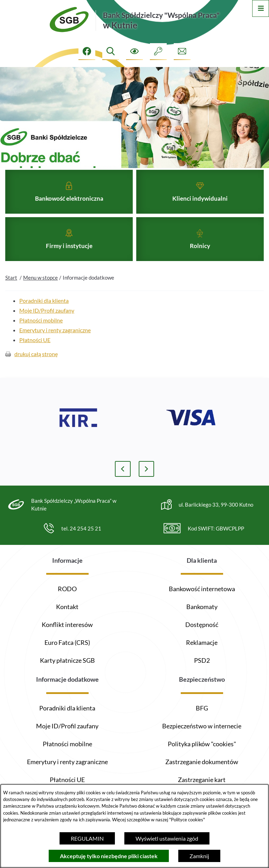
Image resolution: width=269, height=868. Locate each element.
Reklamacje (202, 642)
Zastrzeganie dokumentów (202, 762)
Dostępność (202, 625)
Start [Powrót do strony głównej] (11, 290)
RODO (67, 589)
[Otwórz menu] (261, 8)
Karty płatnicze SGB (67, 660)
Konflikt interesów (67, 625)
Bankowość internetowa (202, 589)
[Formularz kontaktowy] (182, 52)
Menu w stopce (40, 290)
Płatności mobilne (41, 333)
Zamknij (199, 856)
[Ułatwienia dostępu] (134, 52)
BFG (202, 708)
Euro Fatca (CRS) (67, 642)
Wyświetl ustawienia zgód (167, 838)
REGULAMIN (87, 838)
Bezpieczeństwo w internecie (202, 726)
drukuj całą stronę (36, 366)
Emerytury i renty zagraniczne (55, 343)
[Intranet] (158, 52)
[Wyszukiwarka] (111, 52)
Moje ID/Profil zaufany (47, 323)
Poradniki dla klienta (44, 313)
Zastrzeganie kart (202, 780)
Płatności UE (35, 352)
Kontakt (67, 607)
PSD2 (202, 660)
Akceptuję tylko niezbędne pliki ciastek (109, 856)
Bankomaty (202, 607)
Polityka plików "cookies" (202, 744)
